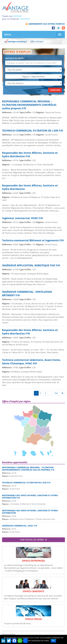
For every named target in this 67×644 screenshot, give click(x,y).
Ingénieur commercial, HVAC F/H (20, 526)
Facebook (53, 28)
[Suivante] (62, 393)
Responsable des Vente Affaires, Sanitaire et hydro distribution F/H (30, 497)
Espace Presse (34, 619)
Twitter (58, 28)
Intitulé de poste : (15, 58)
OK (53, 641)
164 (56, 393)
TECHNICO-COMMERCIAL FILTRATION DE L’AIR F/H (26, 483)
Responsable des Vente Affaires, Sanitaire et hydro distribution (30, 512)
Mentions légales (9, 634)
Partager (63, 28)
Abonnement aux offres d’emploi (47, 24)
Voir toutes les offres (33, 540)
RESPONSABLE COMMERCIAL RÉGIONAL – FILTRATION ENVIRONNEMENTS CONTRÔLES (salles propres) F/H (28, 469)
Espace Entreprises (33, 561)
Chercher (55, 90)
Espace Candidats (33, 591)
